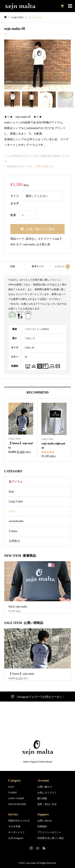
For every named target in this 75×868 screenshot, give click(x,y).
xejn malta (29, 244)
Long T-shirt (16, 501)
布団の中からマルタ (19, 821)
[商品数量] (27, 215)
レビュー (62, 267)
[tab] (12, 266)
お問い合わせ (45, 821)
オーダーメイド (17, 832)
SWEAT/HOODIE (17, 804)
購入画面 (42, 798)
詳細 (12, 266)
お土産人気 (43, 244)
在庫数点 (14, 541)
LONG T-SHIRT (16, 798)
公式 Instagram (16, 838)
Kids (11, 492)
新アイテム (16, 482)
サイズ (15, 196)
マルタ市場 (14, 826)
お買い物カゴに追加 (40, 229)
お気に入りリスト (47, 793)
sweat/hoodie (16, 521)
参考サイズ (38, 266)
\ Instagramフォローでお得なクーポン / (40, 697)
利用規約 (42, 826)
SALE (12, 511)
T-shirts (13, 531)
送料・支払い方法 (47, 804)
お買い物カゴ (45, 787)
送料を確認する (44, 166)
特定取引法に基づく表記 (51, 838)
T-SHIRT (13, 793)
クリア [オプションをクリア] (15, 204)
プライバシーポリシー (49, 832)
